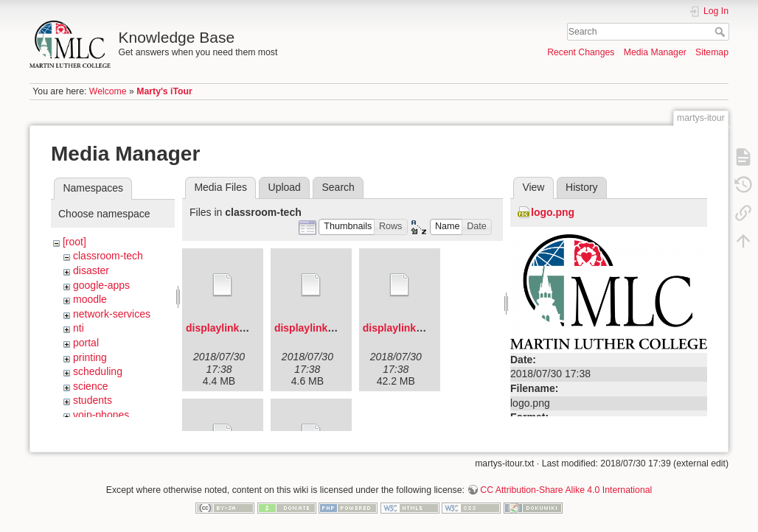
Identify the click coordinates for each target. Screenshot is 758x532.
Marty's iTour (164, 91)
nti (79, 328)
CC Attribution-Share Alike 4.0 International (566, 483)
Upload (285, 187)
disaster (91, 270)
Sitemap (712, 52)
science (90, 386)
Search (722, 32)
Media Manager (655, 52)
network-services (112, 314)
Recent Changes (581, 52)
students (93, 400)
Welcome (108, 91)
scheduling (98, 371)
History (582, 187)
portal (86, 343)
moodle (90, 299)
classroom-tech (108, 256)
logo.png (553, 212)
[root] (74, 242)
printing (90, 357)
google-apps (101, 285)
